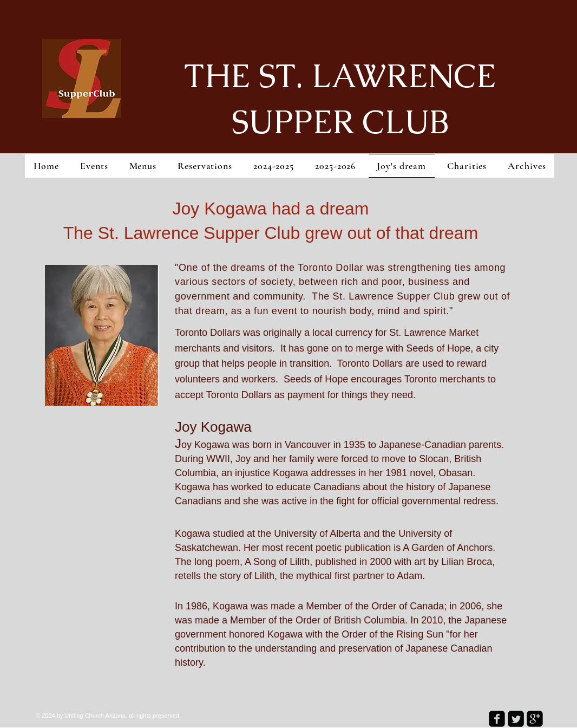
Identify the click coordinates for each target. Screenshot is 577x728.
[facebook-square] (497, 719)
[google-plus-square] (535, 719)
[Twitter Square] (516, 719)
